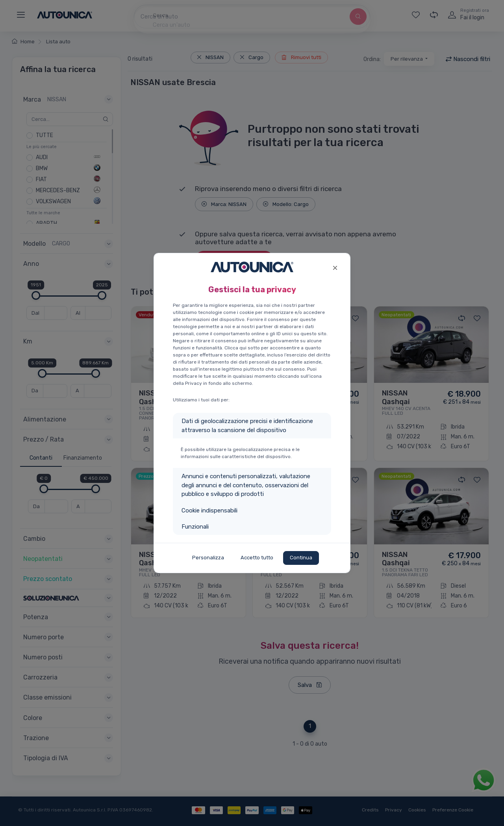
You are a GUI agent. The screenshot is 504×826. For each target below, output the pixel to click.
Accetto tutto (257, 558)
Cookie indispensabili (209, 510)
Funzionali (195, 527)
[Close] (335, 267)
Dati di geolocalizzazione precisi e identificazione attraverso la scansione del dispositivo (247, 426)
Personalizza (208, 558)
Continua (301, 558)
